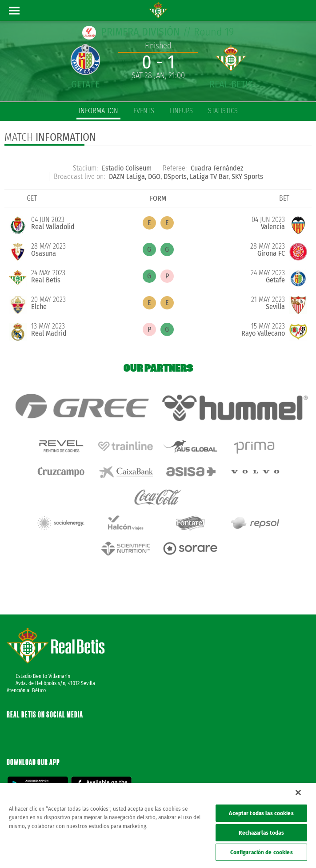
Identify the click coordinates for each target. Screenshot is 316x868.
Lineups (181, 111)
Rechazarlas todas (261, 833)
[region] (158, 826)
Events (144, 111)
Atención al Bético (26, 661)
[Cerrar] (298, 793)
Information (98, 111)
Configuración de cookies (262, 852)
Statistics (223, 111)
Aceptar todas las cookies (261, 813)
